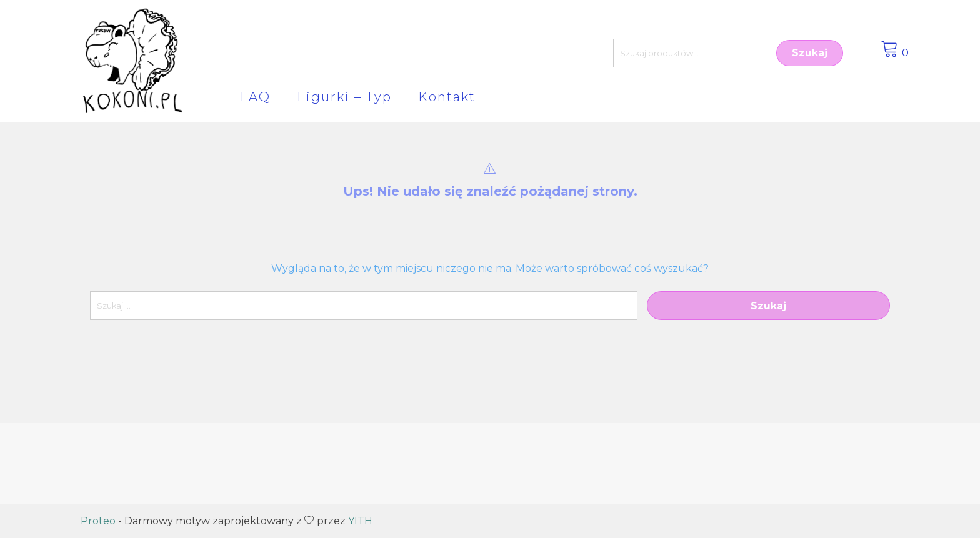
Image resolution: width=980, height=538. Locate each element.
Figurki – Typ (344, 97)
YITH (360, 521)
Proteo (98, 521)
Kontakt (447, 97)
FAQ (255, 97)
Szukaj (810, 53)
